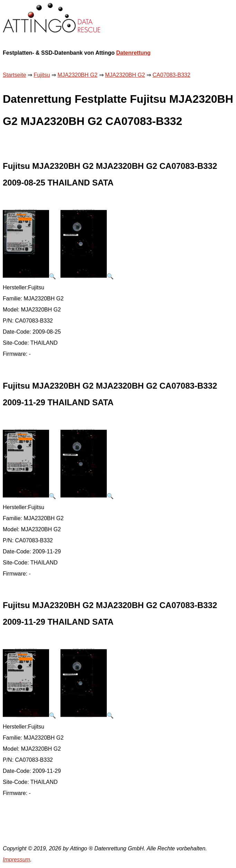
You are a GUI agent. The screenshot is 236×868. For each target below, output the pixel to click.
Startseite (15, 75)
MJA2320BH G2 (78, 75)
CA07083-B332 (172, 75)
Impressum (16, 860)
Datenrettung (133, 53)
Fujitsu (42, 75)
